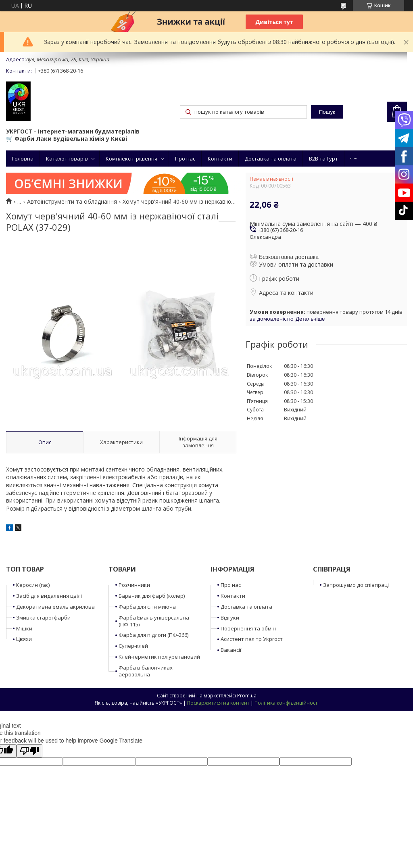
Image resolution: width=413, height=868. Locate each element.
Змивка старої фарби (43, 618)
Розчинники (134, 585)
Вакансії (231, 650)
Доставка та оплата (271, 159)
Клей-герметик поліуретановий (159, 657)
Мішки (24, 628)
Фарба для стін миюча (147, 607)
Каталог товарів (67, 159)
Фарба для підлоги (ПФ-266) (153, 635)
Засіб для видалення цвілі (49, 596)
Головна (23, 159)
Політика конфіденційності (287, 703)
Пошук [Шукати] (327, 112)
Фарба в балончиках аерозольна (146, 671)
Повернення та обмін (248, 628)
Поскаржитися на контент (218, 703)
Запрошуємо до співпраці (356, 585)
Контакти (220, 159)
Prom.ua (247, 696)
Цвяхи (24, 639)
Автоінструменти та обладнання (72, 202)
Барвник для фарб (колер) (152, 596)
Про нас (185, 159)
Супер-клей (133, 646)
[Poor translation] (29, 751)
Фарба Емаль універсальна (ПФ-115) (154, 621)
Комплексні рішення (131, 159)
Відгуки (230, 618)
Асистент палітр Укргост (252, 639)
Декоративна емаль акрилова (55, 607)
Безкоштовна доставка (289, 257)
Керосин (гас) (33, 585)
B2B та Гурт (323, 159)
